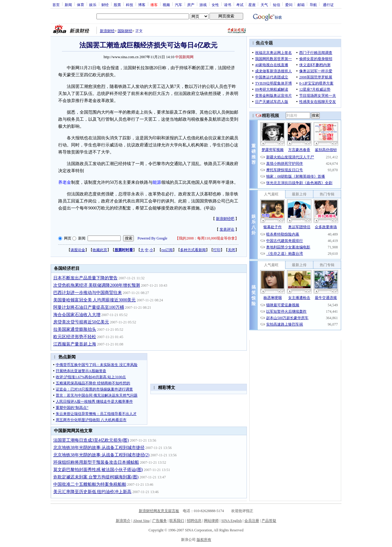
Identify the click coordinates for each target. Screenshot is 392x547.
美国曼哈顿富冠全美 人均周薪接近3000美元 (95, 300)
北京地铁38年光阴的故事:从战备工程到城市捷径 (99, 448)
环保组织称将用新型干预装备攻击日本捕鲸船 (96, 462)
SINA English (231, 521)
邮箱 (301, 5)
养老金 (65, 182)
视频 (166, 5)
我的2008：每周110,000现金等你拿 (207, 238)
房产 (191, 5)
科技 (130, 5)
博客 (142, 5)
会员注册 (252, 521)
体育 (81, 5)
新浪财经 (107, 31)
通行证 (328, 5)
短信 (277, 5)
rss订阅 (167, 250)
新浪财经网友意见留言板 (159, 511)
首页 (56, 5)
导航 (313, 5)
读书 (228, 5)
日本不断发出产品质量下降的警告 (85, 278)
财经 (105, 5)
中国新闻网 (184, 57)
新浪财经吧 (225, 219)
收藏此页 (100, 250)
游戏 (203, 5)
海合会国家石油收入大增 (77, 315)
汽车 (179, 5)
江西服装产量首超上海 (75, 344)
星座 (252, 5)
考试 (240, 5)
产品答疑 (269, 521)
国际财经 (125, 31)
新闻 (68, 5)
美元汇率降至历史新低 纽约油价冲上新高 (92, 492)
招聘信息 (194, 521)
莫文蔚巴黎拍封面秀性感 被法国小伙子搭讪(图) (98, 470)
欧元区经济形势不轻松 (75, 337)
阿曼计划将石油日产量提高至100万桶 (89, 307)
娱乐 (93, 5)
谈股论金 (78, 250)
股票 (117, 5)
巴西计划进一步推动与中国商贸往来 (88, 293)
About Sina (141, 521)
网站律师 (211, 521)
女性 (215, 5)
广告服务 (160, 521)
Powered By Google (152, 238)
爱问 (289, 5)
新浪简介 (123, 521)
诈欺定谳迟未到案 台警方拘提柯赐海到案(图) (96, 477)
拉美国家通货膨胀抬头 (75, 329)
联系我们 (177, 521)
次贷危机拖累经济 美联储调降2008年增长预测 (97, 285)
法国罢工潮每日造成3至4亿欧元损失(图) (91, 440)
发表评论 (227, 229)
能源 (157, 182)
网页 (68, 238)
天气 (264, 5)
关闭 (232, 250)
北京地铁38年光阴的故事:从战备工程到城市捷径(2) (101, 455)
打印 (217, 250)
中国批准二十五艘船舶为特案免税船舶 (90, 484)
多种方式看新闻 (193, 250)
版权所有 (204, 540)
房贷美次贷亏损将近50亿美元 (81, 322)
